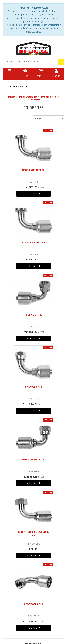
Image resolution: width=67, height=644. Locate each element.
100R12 (58, 97)
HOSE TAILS (46, 97)
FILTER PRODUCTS (16, 86)
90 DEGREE (35, 99)
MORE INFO (33, 194)
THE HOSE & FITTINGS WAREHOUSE (22, 97)
